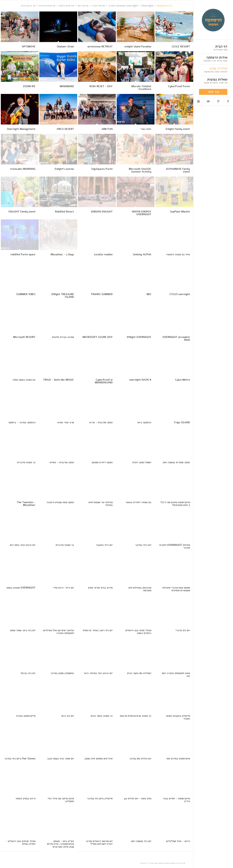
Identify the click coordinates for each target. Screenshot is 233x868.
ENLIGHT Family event (22, 212)
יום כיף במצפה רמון (141, 841)
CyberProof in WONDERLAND (104, 381)
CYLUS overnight (180, 294)
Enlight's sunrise (64, 169)
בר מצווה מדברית (26, 462)
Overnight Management (21, 129)
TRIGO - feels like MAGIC (59, 380)
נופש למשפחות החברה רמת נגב (176, 675)
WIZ (149, 294)
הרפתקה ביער (144, 422)
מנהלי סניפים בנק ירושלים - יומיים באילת (21, 843)
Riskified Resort (64, 212)
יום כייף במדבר (143, 545)
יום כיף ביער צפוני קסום (23, 630)
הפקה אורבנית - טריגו (101, 422)
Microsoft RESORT (24, 337)
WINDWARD (67, 86)
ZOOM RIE (29, 86)
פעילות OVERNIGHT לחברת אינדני (175, 546)
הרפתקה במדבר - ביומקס (22, 422)
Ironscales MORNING (23, 169)
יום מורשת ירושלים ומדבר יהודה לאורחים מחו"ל (99, 843)
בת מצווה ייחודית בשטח (139, 502)
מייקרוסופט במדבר (26, 716)
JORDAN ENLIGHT (102, 212)
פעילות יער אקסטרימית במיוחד (101, 504)
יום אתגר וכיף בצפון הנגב (61, 759)
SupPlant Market (180, 212)
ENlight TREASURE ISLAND (63, 296)
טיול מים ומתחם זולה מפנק (99, 759)
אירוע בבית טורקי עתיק (100, 588)
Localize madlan (103, 254)
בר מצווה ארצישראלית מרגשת (136, 716)
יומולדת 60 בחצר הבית (139, 673)
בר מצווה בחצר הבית (102, 716)
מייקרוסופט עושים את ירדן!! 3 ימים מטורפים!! (175, 504)
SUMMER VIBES (26, 294)
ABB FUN (107, 129)
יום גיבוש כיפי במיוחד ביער (98, 673)
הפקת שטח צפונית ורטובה (60, 502)
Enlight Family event (178, 129)
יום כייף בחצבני (104, 545)
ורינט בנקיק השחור (25, 798)
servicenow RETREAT (100, 47)
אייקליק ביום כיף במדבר (100, 798)
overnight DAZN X (140, 380)
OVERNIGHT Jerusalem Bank (176, 339)
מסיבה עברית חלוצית (63, 337)
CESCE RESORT (181, 47)
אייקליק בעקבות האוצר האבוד (178, 717)
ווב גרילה (144, 863)
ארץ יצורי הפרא (66, 422)
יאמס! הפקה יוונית (142, 462)
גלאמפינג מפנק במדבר (62, 673)
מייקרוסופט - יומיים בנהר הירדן (176, 800)
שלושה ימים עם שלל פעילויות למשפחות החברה (58, 632)
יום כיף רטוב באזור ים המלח (98, 630)
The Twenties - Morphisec (26, 504)
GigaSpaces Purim (102, 169)
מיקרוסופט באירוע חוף (178, 759)
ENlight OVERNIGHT (139, 337)
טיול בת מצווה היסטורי (178, 254)
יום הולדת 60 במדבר (140, 759)
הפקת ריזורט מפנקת (102, 462)
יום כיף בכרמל (28, 673)
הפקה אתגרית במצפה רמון (176, 462)
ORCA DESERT (65, 129)
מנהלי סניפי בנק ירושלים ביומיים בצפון (138, 632)
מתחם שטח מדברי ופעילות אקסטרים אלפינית (176, 589)
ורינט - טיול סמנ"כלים (178, 841)
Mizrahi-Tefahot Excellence (141, 88)
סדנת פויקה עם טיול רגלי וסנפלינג (61, 800)
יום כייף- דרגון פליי (64, 588)
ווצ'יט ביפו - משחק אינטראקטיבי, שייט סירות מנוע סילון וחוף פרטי (60, 844)
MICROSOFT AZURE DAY (98, 337)
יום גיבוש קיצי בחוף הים (23, 545)
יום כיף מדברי (183, 630)
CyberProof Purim (179, 86)
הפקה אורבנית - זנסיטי (62, 462)
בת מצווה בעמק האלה (24, 380)
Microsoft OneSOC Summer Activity (140, 170)
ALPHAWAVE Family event (178, 170)
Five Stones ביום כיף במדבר (20, 759)
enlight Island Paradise (138, 47)
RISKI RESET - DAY (101, 86)
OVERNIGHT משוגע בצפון (21, 588)
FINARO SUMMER (102, 294)
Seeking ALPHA (142, 254)
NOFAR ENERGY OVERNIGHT (142, 213)
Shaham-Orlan (65, 47)
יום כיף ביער (67, 716)
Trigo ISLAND (182, 422)
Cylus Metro (183, 380)
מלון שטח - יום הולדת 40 (138, 798)
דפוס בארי (146, 129)
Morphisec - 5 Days (62, 254)
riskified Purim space (23, 254)
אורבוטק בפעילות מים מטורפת (140, 589)
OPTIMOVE (29, 47)
